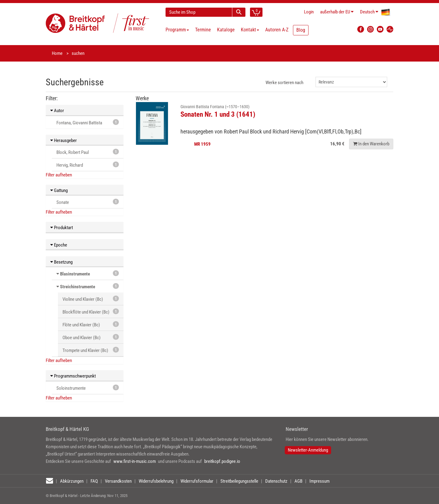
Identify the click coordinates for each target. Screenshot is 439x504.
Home (57, 53)
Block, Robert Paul (88, 152)
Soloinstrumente (88, 388)
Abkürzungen (72, 481)
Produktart (62, 228)
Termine (203, 30)
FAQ (94, 481)
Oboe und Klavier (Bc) (91, 337)
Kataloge (226, 30)
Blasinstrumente (75, 274)
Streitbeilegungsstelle (239, 481)
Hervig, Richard (88, 165)
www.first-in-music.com (135, 461)
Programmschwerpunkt (73, 376)
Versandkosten (118, 481)
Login (309, 12)
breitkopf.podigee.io (222, 461)
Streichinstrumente (78, 287)
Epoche (59, 245)
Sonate (88, 202)
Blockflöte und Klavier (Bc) (91, 312)
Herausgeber (64, 140)
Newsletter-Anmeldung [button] (308, 450)
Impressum (319, 481)
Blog (301, 30)
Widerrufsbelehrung (156, 481)
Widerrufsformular (197, 481)
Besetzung (61, 262)
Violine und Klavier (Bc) (91, 299)
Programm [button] (177, 30)
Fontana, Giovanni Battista (88, 122)
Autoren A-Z (277, 30)
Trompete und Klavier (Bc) (91, 350)
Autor (57, 111)
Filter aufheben (59, 175)
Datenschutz (276, 481)
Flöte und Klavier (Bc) (91, 324)
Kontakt (250, 30)
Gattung (59, 190)
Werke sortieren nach (284, 83)
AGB (298, 481)
